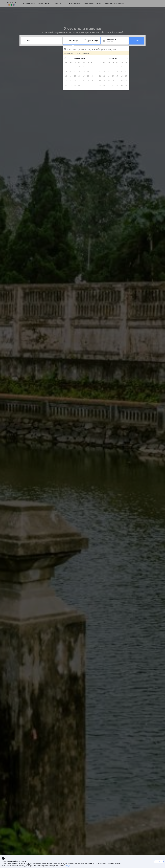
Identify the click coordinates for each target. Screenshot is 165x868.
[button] (65, 58)
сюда (68, 866)
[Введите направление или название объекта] (43, 41)
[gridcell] (75, 67)
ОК (159, 861)
